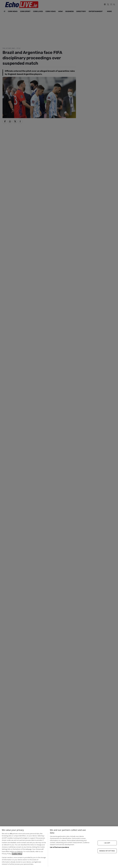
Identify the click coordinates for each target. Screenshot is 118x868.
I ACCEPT (107, 843)
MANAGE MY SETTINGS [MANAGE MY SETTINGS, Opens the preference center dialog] (107, 851)
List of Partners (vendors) (59, 847)
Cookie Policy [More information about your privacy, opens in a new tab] (17, 854)
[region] (59, 847)
